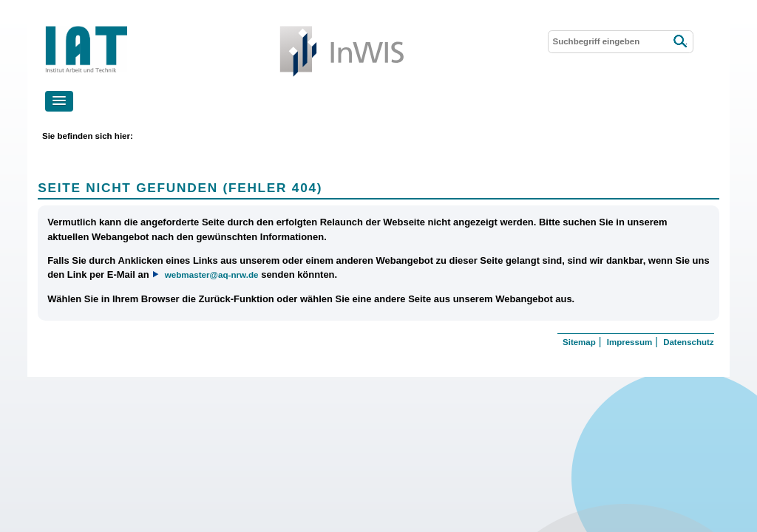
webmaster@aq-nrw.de (212, 274)
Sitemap (579, 342)
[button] (59, 101)
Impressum (629, 342)
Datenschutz (688, 342)
